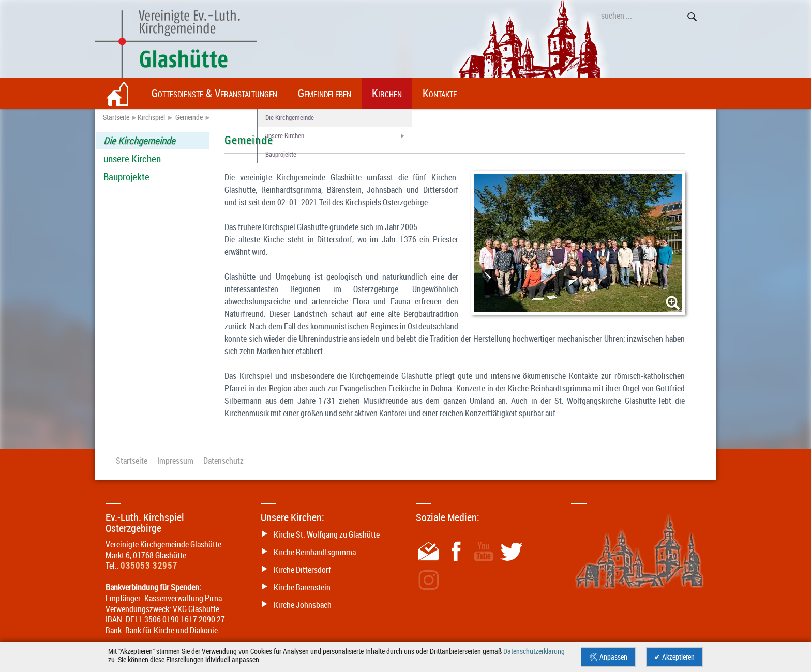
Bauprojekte (126, 177)
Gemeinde (189, 117)
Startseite (116, 117)
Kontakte (440, 93)
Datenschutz (223, 461)
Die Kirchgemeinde (139, 141)
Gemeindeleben (325, 93)
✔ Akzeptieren (674, 657)
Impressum (175, 461)
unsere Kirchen (132, 159)
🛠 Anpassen (608, 657)
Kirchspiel (151, 117)
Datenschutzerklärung (534, 651)
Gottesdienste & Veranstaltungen (214, 93)
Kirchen (387, 93)
